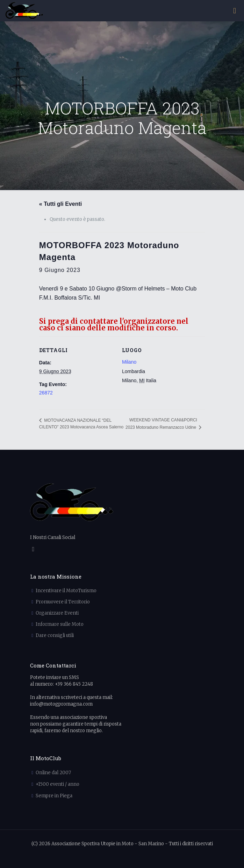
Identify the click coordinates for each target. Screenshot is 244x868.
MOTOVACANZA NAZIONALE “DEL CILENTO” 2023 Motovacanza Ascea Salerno (81, 424)
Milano (129, 362)
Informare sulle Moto (60, 624)
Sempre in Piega (54, 796)
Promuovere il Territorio (63, 602)
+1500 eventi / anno (58, 784)
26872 (46, 393)
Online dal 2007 (53, 773)
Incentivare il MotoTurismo (66, 591)
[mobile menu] (235, 10)
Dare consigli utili (55, 635)
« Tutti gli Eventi (60, 204)
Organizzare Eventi (57, 613)
